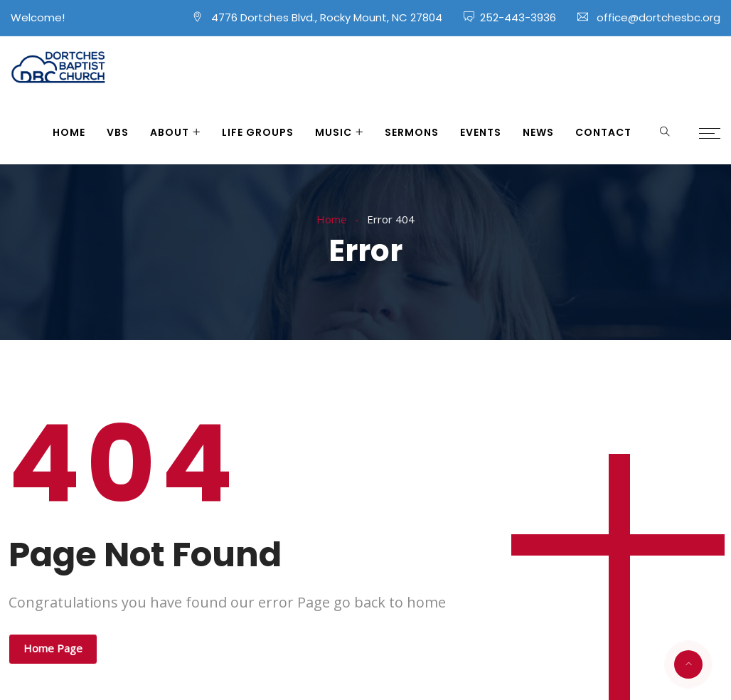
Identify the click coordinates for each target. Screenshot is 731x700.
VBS (118, 132)
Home (69, 132)
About (170, 132)
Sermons (412, 132)
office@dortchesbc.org (658, 17)
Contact (603, 132)
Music (334, 132)
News (538, 132)
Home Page (53, 648)
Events (481, 132)
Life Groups (258, 132)
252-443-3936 (518, 17)
